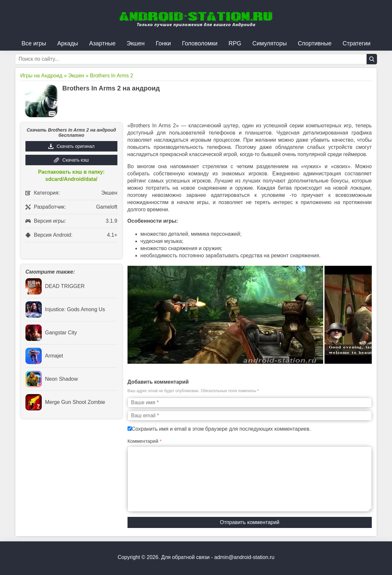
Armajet (44, 356)
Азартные (102, 43)
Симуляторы (270, 43)
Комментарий (145, 441)
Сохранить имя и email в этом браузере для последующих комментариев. (221, 429)
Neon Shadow (52, 379)
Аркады (68, 43)
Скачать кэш (75, 160)
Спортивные (315, 43)
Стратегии (356, 43)
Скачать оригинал (76, 146)
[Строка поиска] (196, 59)
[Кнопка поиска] (372, 59)
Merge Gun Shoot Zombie (65, 402)
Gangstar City (51, 333)
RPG (235, 43)
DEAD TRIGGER (55, 286)
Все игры (34, 43)
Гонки (163, 43)
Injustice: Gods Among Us (65, 310)
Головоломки (200, 43)
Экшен (136, 43)
